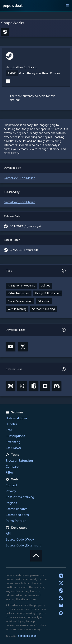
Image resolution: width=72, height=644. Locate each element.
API (8, 534)
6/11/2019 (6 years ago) (25, 226)
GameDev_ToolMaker (19, 178)
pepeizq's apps (27, 636)
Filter (9, 473)
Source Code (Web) (20, 539)
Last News (13, 448)
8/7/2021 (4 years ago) (25, 250)
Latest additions (17, 515)
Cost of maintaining (20, 497)
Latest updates (17, 509)
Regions (11, 503)
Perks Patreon (16, 521)
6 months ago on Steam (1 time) (39, 73)
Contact (12, 485)
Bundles (11, 424)
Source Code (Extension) (24, 545)
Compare (12, 467)
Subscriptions (15, 436)
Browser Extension (19, 461)
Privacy (11, 491)
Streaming (13, 442)
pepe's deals (13, 6)
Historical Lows (17, 418)
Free (9, 430)
